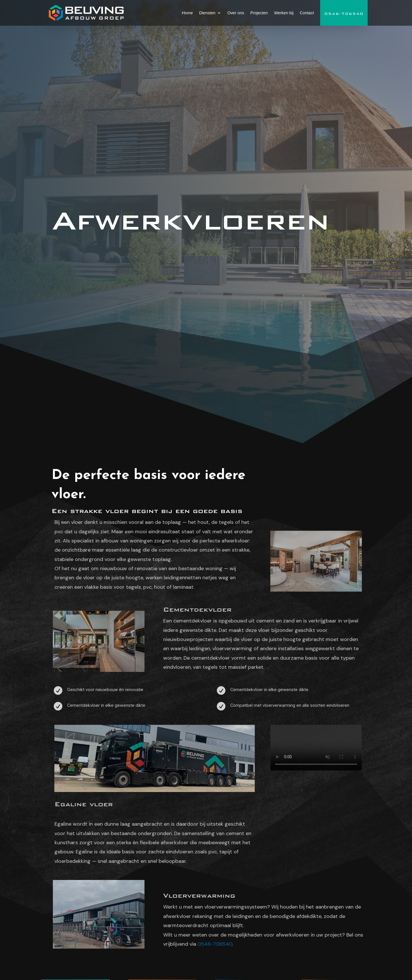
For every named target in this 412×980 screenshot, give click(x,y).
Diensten (207, 13)
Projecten (259, 13)
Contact (307, 13)
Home (187, 13)
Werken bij (284, 13)
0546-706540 (344, 14)
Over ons (236, 13)
